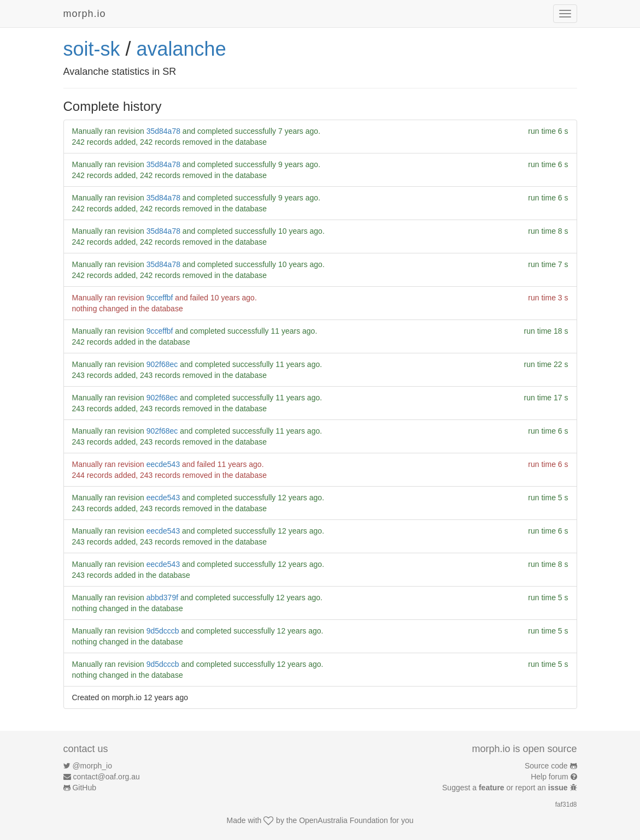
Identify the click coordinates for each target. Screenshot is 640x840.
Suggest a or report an (506, 788)
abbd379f (162, 598)
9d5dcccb (163, 631)
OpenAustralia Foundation (344, 820)
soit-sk (92, 49)
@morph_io (92, 766)
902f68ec (162, 364)
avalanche (181, 49)
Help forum (549, 777)
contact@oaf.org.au (106, 777)
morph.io (85, 14)
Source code (546, 766)
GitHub (84, 788)
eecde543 (163, 464)
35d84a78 (163, 131)
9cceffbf (160, 298)
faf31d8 (566, 804)
